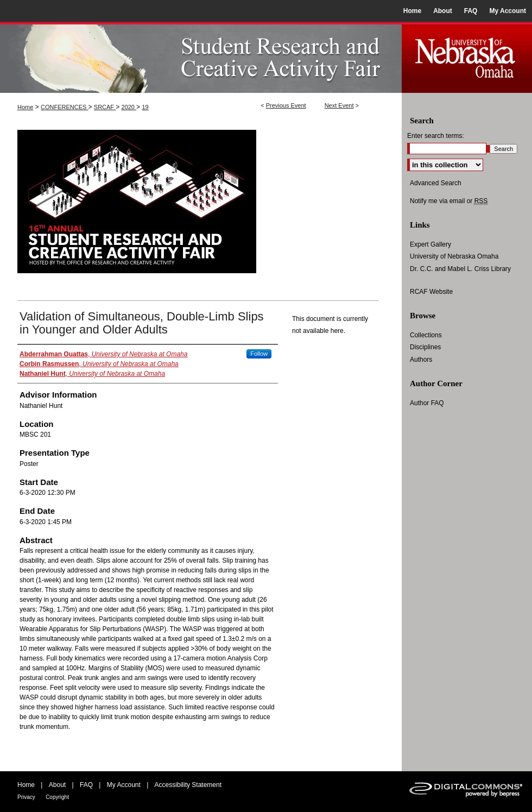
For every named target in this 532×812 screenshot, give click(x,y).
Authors (421, 360)
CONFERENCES (64, 107)
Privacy (26, 797)
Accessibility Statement (188, 785)
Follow (259, 354)
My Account (124, 785)
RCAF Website (431, 292)
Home (25, 107)
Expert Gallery (430, 244)
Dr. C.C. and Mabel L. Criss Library (460, 269)
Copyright (57, 797)
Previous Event (286, 105)
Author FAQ (427, 403)
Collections (426, 335)
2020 (129, 107)
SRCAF (105, 107)
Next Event (339, 105)
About (57, 785)
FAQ (86, 785)
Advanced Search (436, 183)
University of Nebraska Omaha (454, 256)
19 (145, 107)
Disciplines (425, 347)
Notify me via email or (449, 201)
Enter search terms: (436, 136)
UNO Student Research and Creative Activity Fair (201, 57)
